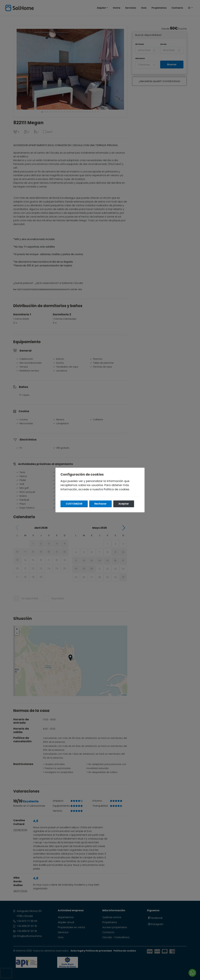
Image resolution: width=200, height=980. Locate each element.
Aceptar (124, 504)
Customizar (74, 504)
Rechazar (100, 504)
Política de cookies (117, 489)
